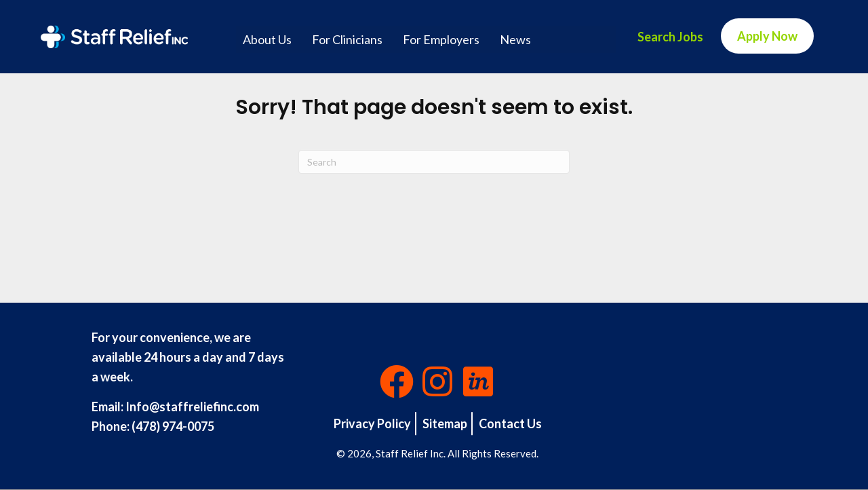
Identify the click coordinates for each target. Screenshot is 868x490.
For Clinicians (347, 39)
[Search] (434, 162)
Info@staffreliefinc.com (192, 407)
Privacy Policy (372, 423)
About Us (267, 39)
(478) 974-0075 (173, 426)
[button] (397, 381)
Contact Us (510, 423)
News (515, 39)
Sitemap (445, 423)
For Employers (441, 39)
